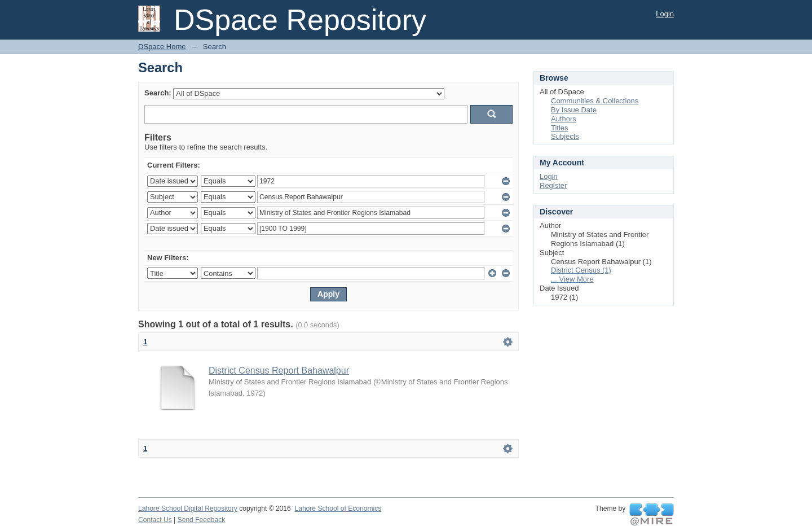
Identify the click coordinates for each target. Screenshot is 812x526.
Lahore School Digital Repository (188, 509)
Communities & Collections (595, 101)
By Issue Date (574, 110)
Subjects (565, 136)
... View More (572, 279)
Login (665, 14)
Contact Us (155, 520)
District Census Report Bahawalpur (279, 371)
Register (553, 185)
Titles (560, 128)
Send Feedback (202, 520)
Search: (158, 93)
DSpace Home (162, 47)
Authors (564, 119)
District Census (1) (581, 270)
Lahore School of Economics (338, 509)
